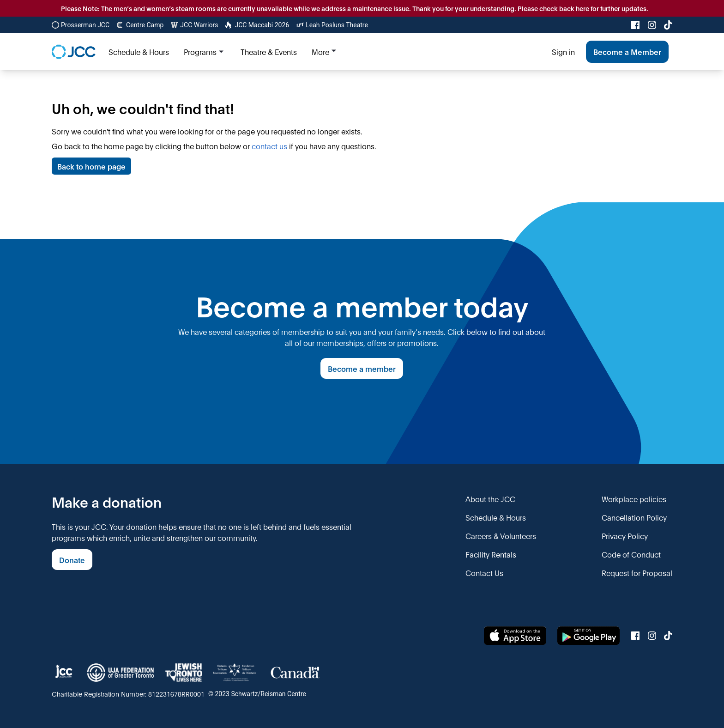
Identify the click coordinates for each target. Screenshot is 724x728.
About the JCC (490, 499)
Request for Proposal (637, 573)
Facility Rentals (491, 554)
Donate (72, 560)
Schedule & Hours (496, 517)
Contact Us (484, 573)
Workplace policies (634, 499)
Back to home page (91, 166)
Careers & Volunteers (501, 536)
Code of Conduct (631, 554)
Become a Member (627, 52)
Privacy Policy (625, 536)
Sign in (563, 52)
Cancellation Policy (634, 517)
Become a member (362, 368)
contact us (269, 146)
